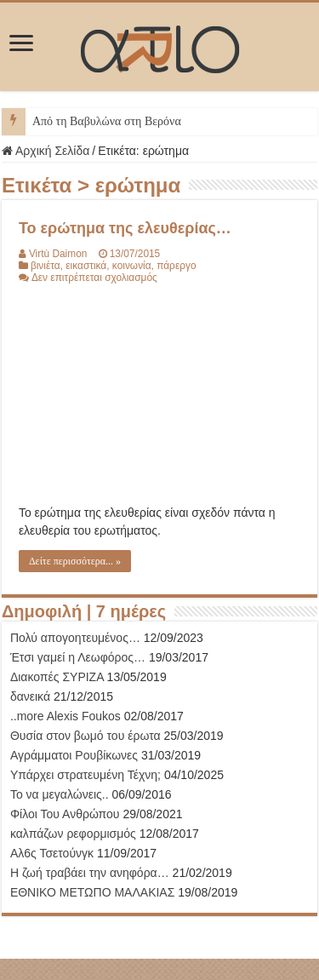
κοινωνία (132, 266)
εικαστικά (86, 266)
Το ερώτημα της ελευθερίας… (125, 228)
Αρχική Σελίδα (46, 151)
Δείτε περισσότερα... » (75, 561)
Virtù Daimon (58, 254)
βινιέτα (46, 266)
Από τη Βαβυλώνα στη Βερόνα (107, 121)
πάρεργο (176, 266)
